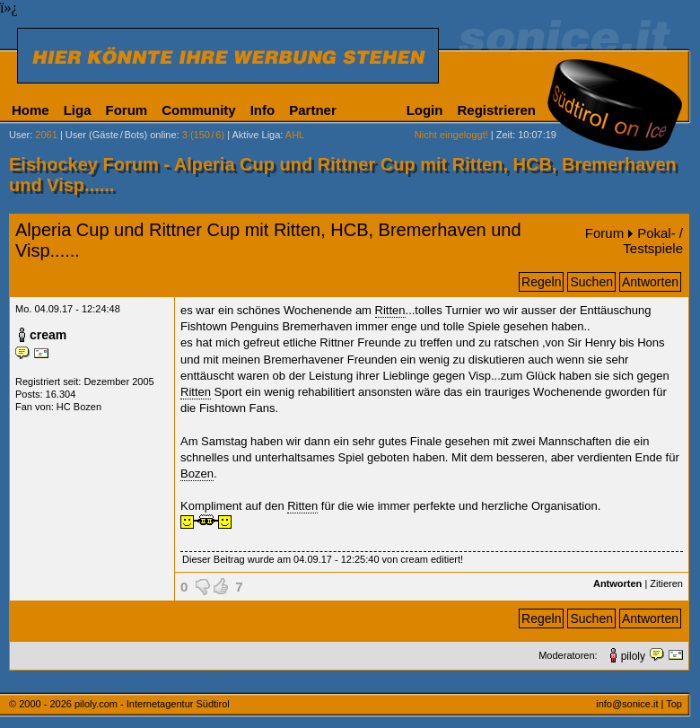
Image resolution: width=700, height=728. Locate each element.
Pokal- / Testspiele (653, 241)
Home (31, 110)
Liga (78, 110)
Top (674, 704)
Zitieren (666, 583)
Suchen (591, 282)
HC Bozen (79, 407)
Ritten (390, 310)
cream (48, 335)
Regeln (541, 282)
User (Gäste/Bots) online (121, 135)
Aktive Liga (257, 135)
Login (425, 110)
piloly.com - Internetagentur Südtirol (152, 704)
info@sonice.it (627, 704)
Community (199, 110)
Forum (127, 110)
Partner (313, 110)
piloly (633, 656)
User (19, 135)
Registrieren (496, 110)
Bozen (197, 474)
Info (263, 110)
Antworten (650, 282)
